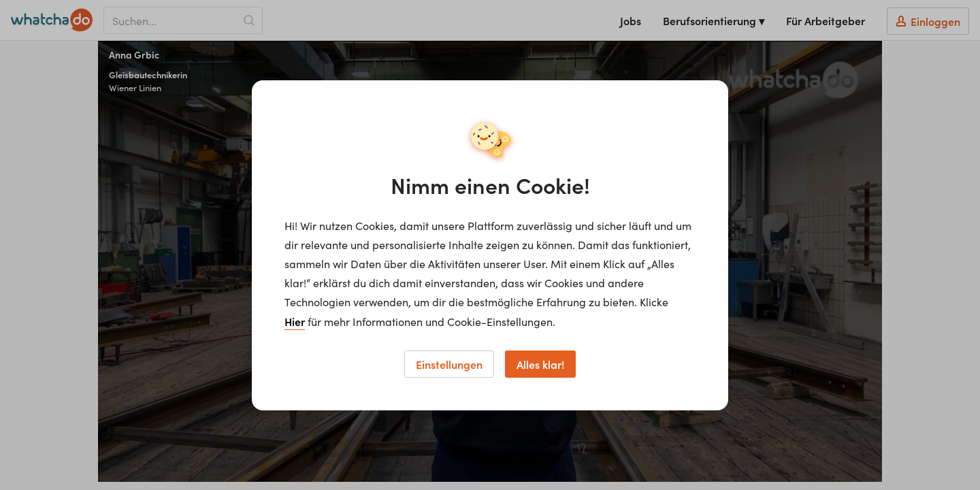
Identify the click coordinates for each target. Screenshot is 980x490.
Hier (295, 321)
